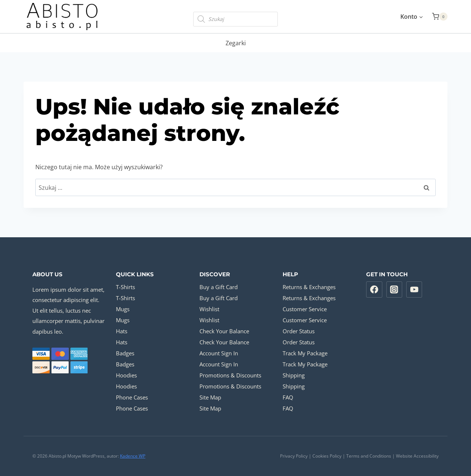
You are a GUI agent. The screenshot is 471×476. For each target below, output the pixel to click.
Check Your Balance (224, 331)
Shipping (294, 375)
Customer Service (305, 309)
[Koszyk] (440, 17)
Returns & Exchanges (309, 287)
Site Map (210, 397)
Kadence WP (133, 456)
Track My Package (305, 353)
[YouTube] (414, 289)
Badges (125, 353)
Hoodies (126, 375)
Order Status (299, 331)
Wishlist (209, 309)
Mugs (123, 309)
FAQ (288, 397)
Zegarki (236, 43)
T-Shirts (125, 287)
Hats (122, 331)
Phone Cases (132, 397)
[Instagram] (394, 289)
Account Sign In (219, 353)
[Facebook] (374, 289)
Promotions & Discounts (230, 375)
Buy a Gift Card (219, 287)
